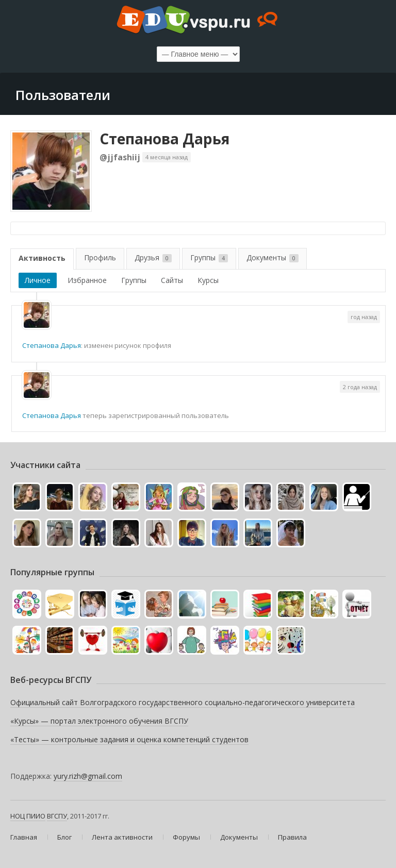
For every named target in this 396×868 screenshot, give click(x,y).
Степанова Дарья (164, 139)
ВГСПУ (57, 816)
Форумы (186, 837)
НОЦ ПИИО (28, 816)
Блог (64, 837)
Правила (292, 837)
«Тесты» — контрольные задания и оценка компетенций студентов (129, 739)
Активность (42, 258)
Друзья (153, 257)
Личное (38, 280)
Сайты (172, 280)
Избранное (87, 280)
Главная (24, 837)
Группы (209, 257)
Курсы (208, 280)
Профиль (100, 257)
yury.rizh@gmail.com (88, 776)
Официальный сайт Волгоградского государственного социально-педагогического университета (183, 702)
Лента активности (122, 837)
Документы (273, 257)
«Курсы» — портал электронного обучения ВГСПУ (99, 721)
